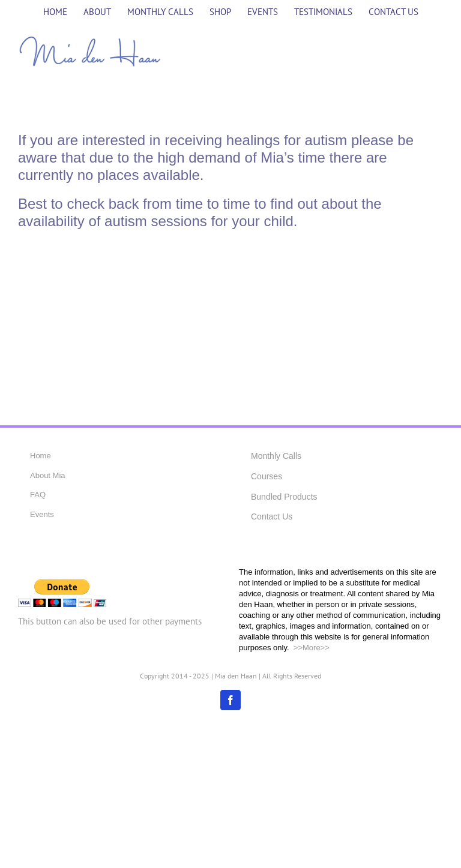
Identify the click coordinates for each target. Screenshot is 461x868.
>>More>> (310, 648)
